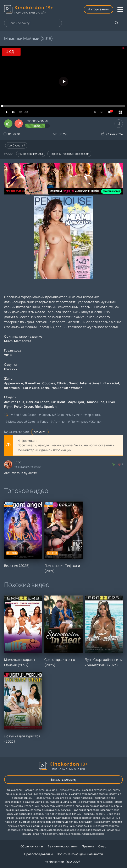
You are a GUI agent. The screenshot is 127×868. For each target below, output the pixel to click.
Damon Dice (95, 402)
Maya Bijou (76, 402)
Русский (11, 369)
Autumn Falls (14, 402)
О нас (102, 846)
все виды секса (25, 415)
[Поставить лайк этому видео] (8, 124)
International (90, 383)
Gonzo (74, 383)
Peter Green (24, 407)
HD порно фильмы (31, 154)
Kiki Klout (58, 402)
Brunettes (33, 383)
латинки (60, 422)
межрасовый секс (22, 422)
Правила (88, 846)
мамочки (76, 415)
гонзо (44, 422)
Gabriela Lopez (37, 402)
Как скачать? (16, 145)
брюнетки (95, 415)
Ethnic (62, 383)
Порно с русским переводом (69, 154)
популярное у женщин (87, 422)
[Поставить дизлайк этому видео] (19, 124)
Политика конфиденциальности (80, 854)
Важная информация (63, 846)
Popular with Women (67, 388)
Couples (49, 383)
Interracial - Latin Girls (22, 388)
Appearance (14, 383)
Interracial (111, 383)
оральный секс (53, 415)
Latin (45, 388)
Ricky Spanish (46, 407)
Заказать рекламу (64, 779)
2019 (8, 355)
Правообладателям (38, 854)
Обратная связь (32, 846)
